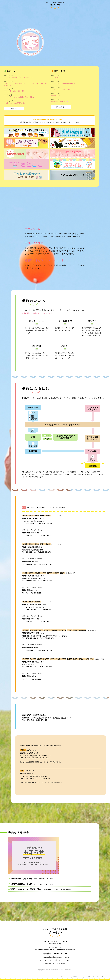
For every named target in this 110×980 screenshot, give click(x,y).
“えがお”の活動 (36, 12)
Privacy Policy (88, 977)
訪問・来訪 (17, 12)
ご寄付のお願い (81, 12)
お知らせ (11, 12)
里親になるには (70, 12)
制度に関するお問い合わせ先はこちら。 (38, 313)
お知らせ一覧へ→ (14, 109)
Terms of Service (97, 977)
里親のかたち (59, 12)
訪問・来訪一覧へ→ (61, 107)
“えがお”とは (26, 12)
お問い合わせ (91, 12)
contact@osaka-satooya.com (58, 957)
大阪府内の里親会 (48, 12)
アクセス (99, 12)
